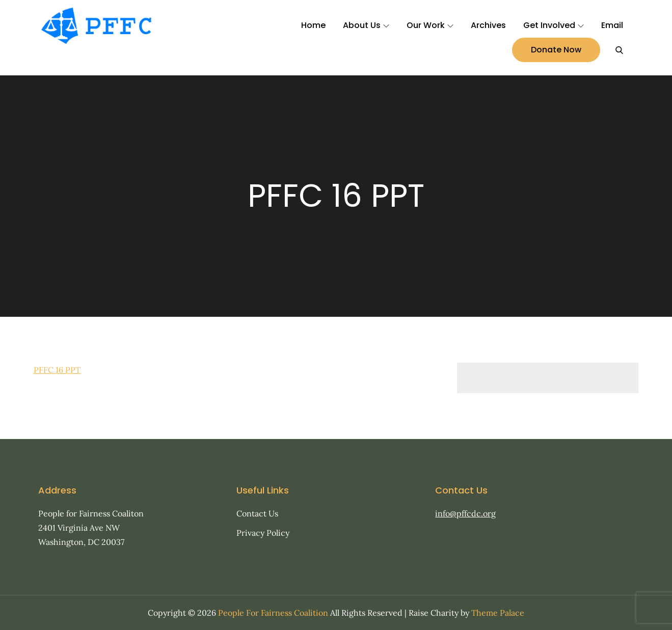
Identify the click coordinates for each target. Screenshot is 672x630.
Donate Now (556, 50)
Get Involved (554, 25)
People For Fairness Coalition (273, 613)
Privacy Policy (263, 533)
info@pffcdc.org (465, 513)
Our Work (430, 25)
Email (612, 25)
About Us (366, 25)
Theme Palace (498, 613)
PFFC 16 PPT (57, 370)
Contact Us (257, 513)
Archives (488, 25)
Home (313, 25)
